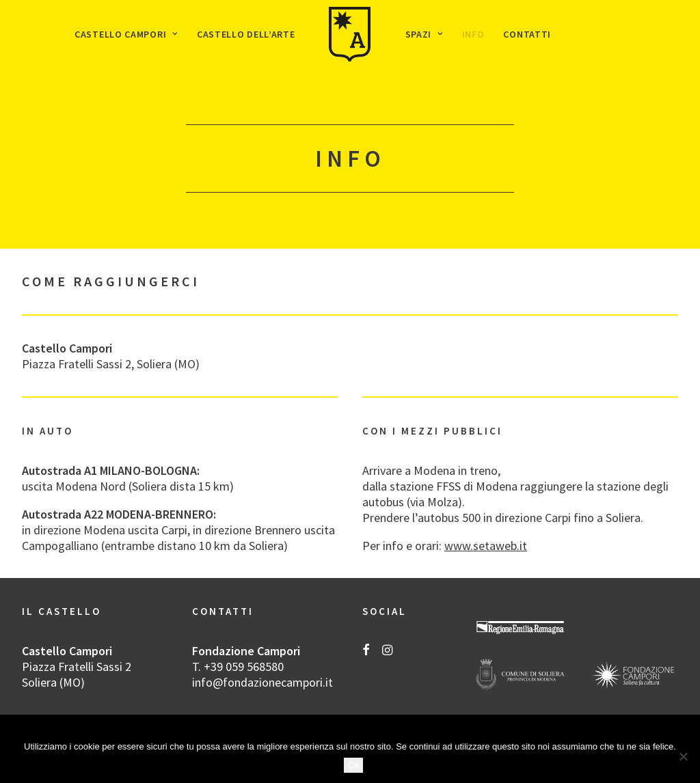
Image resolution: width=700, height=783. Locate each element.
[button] (366, 651)
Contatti (527, 34)
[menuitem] (126, 34)
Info (473, 34)
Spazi (424, 34)
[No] (683, 756)
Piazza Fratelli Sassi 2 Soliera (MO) (77, 674)
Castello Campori (126, 34)
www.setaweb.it (486, 546)
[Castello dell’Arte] (350, 34)
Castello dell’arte (246, 34)
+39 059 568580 (244, 667)
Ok (354, 765)
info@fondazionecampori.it (262, 682)
